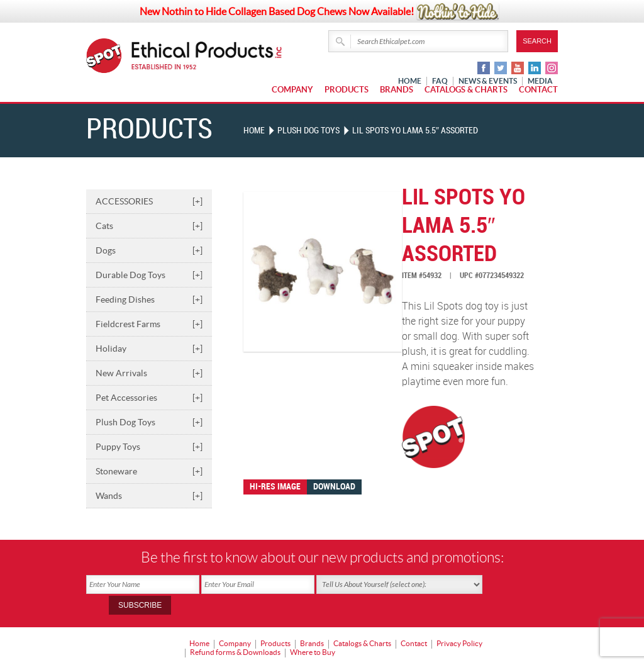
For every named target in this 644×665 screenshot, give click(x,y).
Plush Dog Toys (149, 422)
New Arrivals (149, 372)
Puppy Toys (149, 446)
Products (347, 90)
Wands (149, 495)
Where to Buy (313, 631)
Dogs (149, 250)
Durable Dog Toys (149, 274)
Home (254, 131)
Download (334, 486)
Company (292, 90)
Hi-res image (275, 486)
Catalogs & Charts (466, 90)
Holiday (149, 348)
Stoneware (149, 471)
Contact (538, 90)
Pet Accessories (149, 397)
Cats (149, 225)
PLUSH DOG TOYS (308, 131)
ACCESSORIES (149, 201)
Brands (397, 90)
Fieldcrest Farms (149, 323)
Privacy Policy (459, 622)
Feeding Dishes (149, 299)
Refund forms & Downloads (235, 631)
